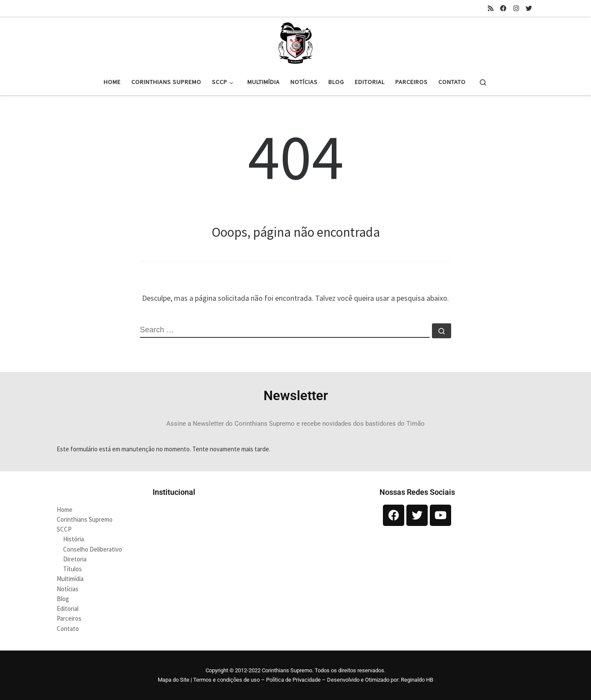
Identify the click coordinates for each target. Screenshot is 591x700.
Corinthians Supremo (85, 519)
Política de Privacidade (293, 680)
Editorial (68, 609)
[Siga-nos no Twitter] (529, 8)
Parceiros (69, 618)
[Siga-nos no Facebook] (503, 8)
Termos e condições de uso (226, 680)
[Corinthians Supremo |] (295, 42)
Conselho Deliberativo (93, 549)
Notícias (68, 589)
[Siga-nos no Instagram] (516, 8)
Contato (68, 629)
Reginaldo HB (417, 680)
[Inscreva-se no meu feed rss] (491, 8)
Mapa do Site (174, 680)
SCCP (64, 529)
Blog (63, 599)
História (74, 539)
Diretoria (75, 559)
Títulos (72, 569)
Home (65, 510)
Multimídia (70, 579)
